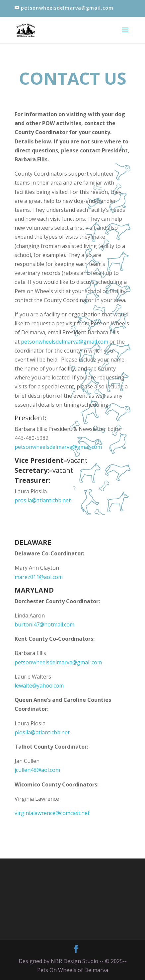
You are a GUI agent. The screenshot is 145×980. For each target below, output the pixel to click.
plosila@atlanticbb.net (43, 732)
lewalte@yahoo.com (39, 686)
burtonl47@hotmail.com (44, 624)
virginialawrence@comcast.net (52, 813)
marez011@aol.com (39, 577)
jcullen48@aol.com (37, 770)
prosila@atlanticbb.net (43, 500)
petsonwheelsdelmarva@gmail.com (65, 342)
